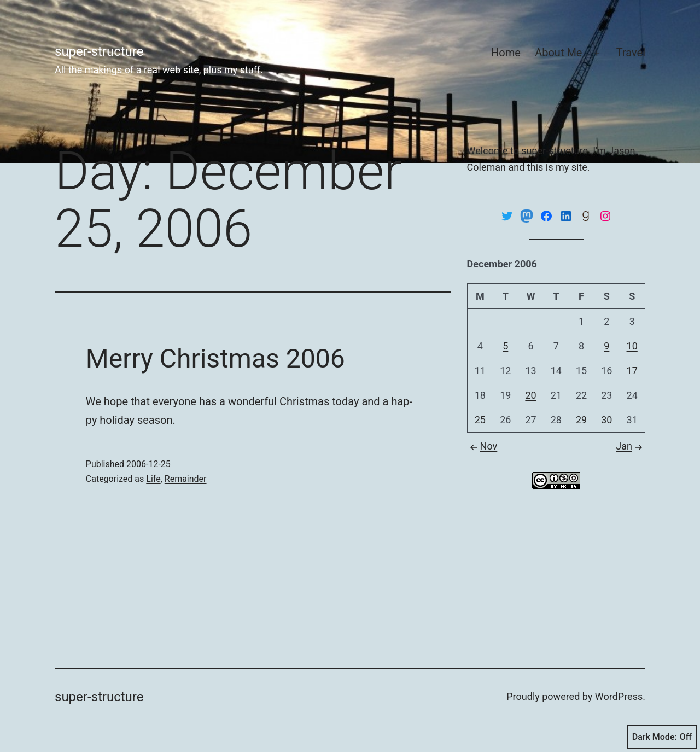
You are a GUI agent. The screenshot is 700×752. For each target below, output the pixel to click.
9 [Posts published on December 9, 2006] (606, 346)
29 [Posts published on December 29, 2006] (581, 420)
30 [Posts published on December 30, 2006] (606, 420)
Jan (631, 446)
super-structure (99, 51)
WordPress (619, 696)
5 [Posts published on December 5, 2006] (505, 346)
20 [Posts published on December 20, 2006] (530, 395)
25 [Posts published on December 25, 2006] (480, 420)
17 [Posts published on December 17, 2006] (632, 371)
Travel (631, 53)
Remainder (186, 479)
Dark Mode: (662, 737)
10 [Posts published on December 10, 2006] (632, 346)
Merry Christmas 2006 (215, 358)
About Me (558, 53)
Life (153, 479)
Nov (482, 446)
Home (506, 53)
